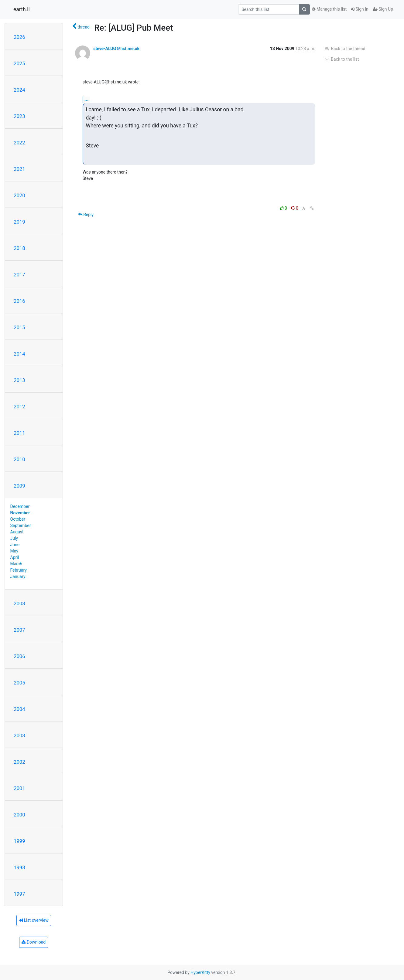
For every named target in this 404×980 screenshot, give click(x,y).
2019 (19, 222)
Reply (86, 215)
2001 (19, 788)
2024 (19, 90)
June (15, 545)
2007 (19, 630)
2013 (19, 380)
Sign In (360, 9)
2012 (19, 407)
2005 (19, 683)
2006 (19, 656)
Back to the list (342, 59)
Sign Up (383, 9)
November (20, 513)
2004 (19, 709)
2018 (19, 248)
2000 (19, 815)
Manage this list (329, 9)
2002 (19, 762)
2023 (19, 116)
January (18, 576)
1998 (19, 867)
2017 (19, 275)
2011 (19, 433)
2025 (19, 63)
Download (34, 942)
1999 (19, 841)
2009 (19, 486)
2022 (19, 143)
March (16, 564)
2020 (19, 195)
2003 (19, 735)
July (14, 538)
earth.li (22, 9)
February (19, 570)
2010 (19, 459)
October (18, 519)
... (87, 99)
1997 (19, 894)
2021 (19, 169)
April (15, 557)
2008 (19, 603)
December (20, 506)
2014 (19, 354)
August (17, 532)
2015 (19, 327)
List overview (34, 920)
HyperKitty (200, 972)
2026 (19, 37)
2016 (19, 301)
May (14, 551)
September (21, 525)
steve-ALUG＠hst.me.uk (116, 49)
